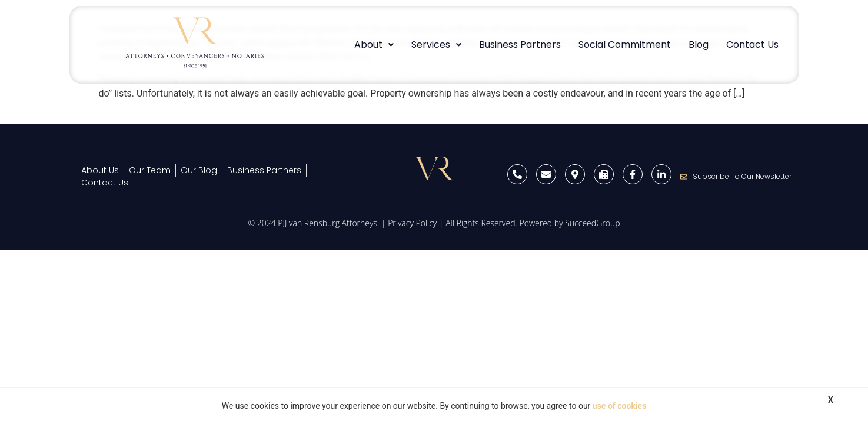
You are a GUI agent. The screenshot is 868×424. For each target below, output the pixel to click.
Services (436, 44)
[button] (374, 45)
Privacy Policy (412, 223)
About (374, 44)
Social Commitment (625, 44)
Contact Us (752, 44)
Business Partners (520, 44)
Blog (699, 44)
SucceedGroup (592, 223)
